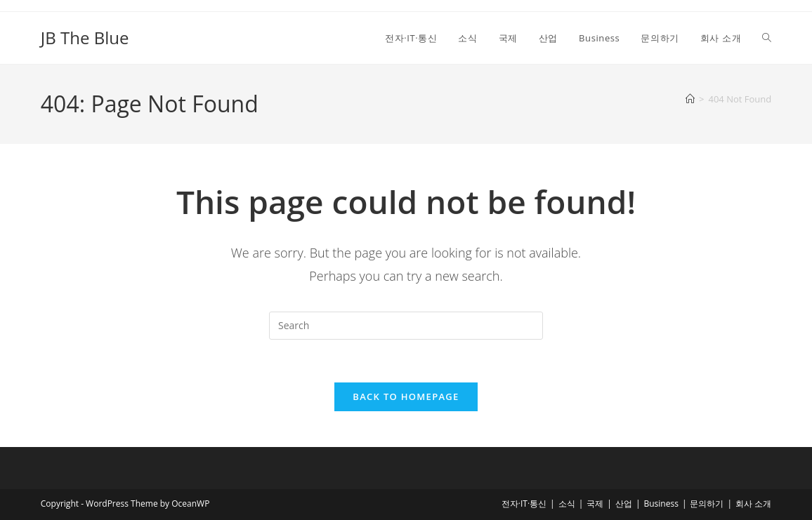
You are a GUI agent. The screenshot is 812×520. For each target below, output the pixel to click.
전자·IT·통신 (524, 504)
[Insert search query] (406, 326)
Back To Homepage (406, 396)
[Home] (690, 99)
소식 (567, 504)
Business (661, 504)
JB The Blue (85, 38)
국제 (595, 504)
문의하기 (707, 504)
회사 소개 (753, 504)
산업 (624, 504)
